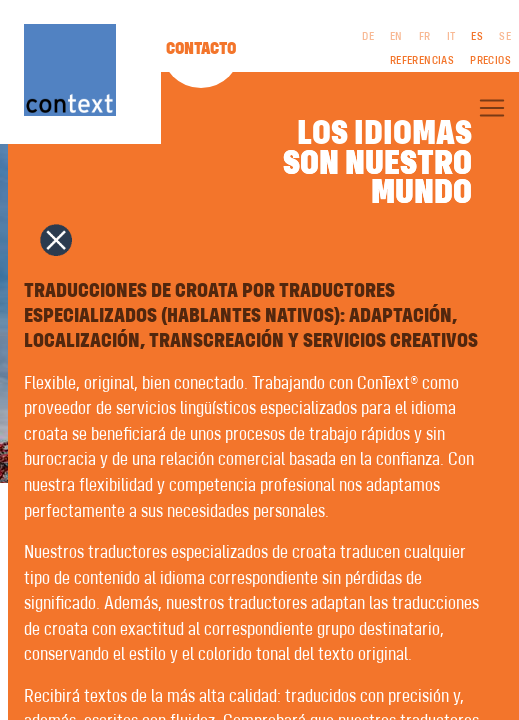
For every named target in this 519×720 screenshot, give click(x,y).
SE (505, 37)
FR (425, 37)
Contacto (201, 49)
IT (451, 37)
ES (477, 37)
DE (368, 37)
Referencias (422, 61)
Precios (490, 61)
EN (396, 37)
